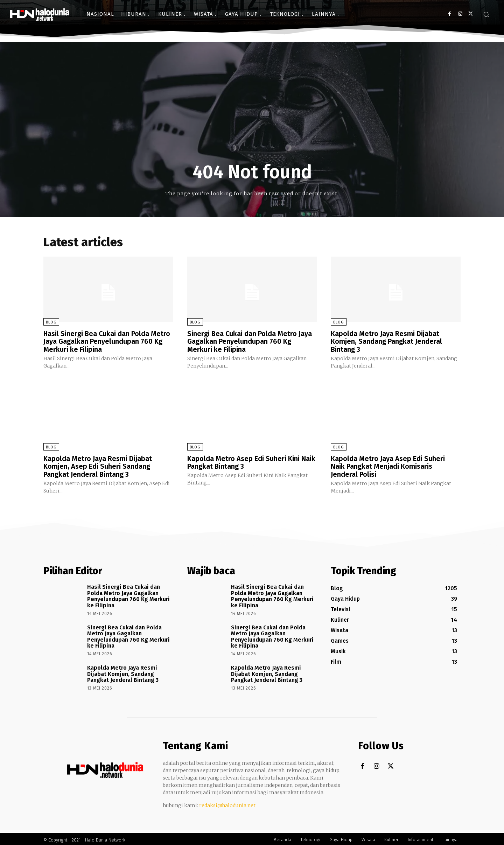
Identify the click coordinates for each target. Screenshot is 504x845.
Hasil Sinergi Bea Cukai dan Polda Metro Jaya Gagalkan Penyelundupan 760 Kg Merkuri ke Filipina (107, 341)
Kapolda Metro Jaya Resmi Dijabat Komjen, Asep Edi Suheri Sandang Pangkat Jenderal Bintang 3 (98, 465)
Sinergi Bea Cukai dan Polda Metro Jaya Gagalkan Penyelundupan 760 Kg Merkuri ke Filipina (250, 341)
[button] (486, 14)
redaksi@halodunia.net (227, 803)
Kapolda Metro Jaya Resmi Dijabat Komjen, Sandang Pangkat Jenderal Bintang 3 (386, 341)
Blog (51, 322)
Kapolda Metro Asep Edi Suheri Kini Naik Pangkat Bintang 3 (251, 461)
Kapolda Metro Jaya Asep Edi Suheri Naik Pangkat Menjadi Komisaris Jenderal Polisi (388, 465)
